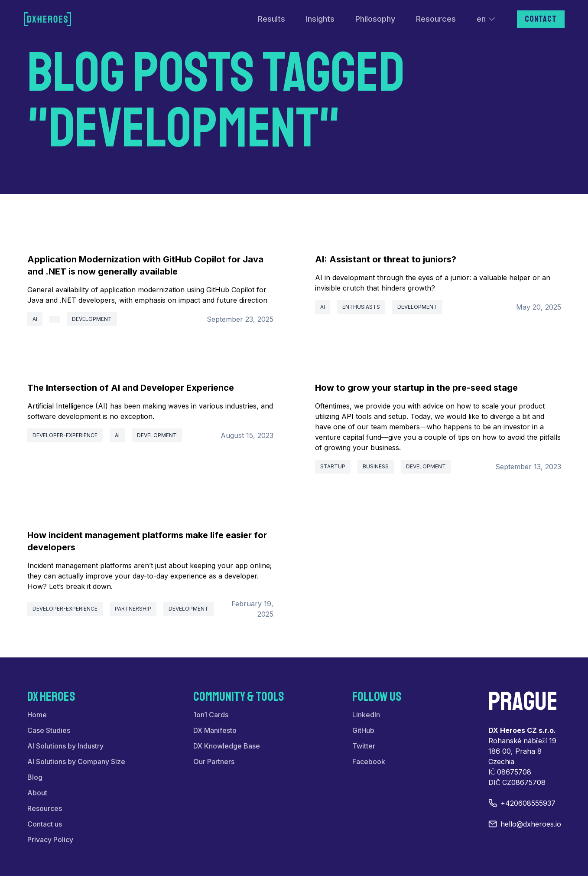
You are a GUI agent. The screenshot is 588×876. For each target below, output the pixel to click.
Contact (541, 19)
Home (37, 715)
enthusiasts (361, 307)
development (92, 319)
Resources (436, 19)
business (376, 466)
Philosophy (375, 19)
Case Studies (49, 730)
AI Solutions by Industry (65, 746)
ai (35, 319)
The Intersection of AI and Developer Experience (131, 388)
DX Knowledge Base (227, 746)
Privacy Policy (50, 840)
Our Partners (214, 762)
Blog (35, 777)
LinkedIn (366, 715)
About (37, 793)
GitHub (363, 730)
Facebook (369, 762)
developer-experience (65, 435)
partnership (133, 609)
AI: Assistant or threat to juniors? (386, 259)
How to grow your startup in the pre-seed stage (416, 388)
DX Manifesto (215, 730)
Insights (320, 19)
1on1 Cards (211, 715)
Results (271, 19)
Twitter (364, 746)
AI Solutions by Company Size (76, 762)
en (486, 19)
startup (333, 466)
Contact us (45, 824)
